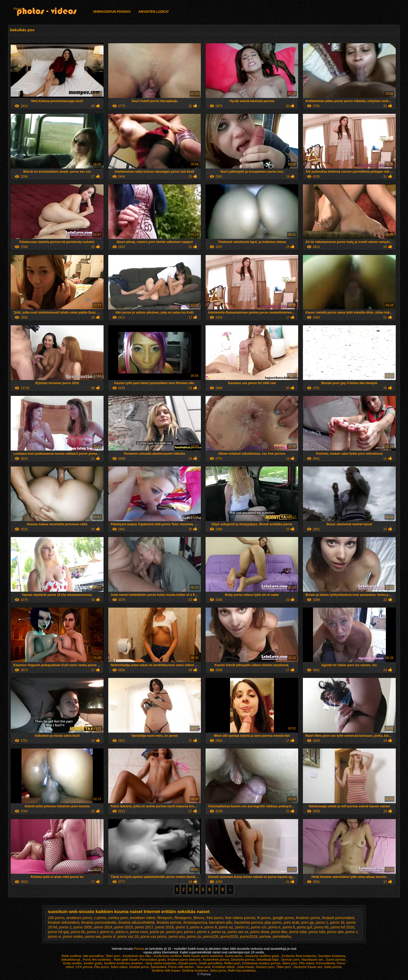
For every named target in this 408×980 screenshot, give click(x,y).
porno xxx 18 (128, 937)
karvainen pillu (221, 922)
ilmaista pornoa (169, 922)
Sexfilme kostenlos (195, 971)
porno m (107, 932)
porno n (122, 932)
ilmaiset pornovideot (338, 918)
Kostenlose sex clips (137, 956)
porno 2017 (144, 927)
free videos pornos (240, 918)
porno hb (321, 927)
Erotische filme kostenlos (299, 956)
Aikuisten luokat (154, 12)
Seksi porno (218, 971)
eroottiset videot (142, 918)
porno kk (78, 932)
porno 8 (211, 927)
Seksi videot (119, 967)
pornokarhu (282, 937)
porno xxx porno (154, 937)
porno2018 (229, 937)
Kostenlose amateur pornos (261, 963)
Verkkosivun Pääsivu (112, 12)
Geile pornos (333, 967)
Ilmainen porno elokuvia (184, 960)
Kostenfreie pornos (216, 960)
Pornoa (19, 9)
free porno (215, 918)
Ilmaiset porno (139, 967)
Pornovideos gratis (153, 960)
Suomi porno (234, 956)
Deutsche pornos (243, 960)
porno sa (219, 932)
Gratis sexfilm (72, 963)
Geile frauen (246, 967)
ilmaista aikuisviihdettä (136, 922)
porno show (260, 932)
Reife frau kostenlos (242, 971)
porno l (93, 932)
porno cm (259, 927)
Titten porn (113, 956)
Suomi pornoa (336, 960)
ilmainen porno (308, 918)
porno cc (242, 927)
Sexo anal (203, 967)
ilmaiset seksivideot (64, 922)
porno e (274, 927)
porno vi (54, 937)
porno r (190, 932)
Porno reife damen (182, 967)
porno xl (109, 937)
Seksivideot (159, 967)
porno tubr (317, 932)
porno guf (305, 927)
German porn (291, 960)
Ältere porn (290, 963)
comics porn (118, 918)
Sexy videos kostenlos (161, 963)
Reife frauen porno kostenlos (203, 956)
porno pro (174, 932)
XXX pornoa (84, 967)
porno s (203, 932)
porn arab (291, 922)
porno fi (289, 927)
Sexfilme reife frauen (166, 971)
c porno (100, 918)
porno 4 (196, 927)
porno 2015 (123, 927)
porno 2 (65, 927)
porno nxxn (139, 932)
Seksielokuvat (71, 960)
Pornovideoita (325, 963)
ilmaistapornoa (195, 922)
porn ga (307, 922)
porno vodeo (73, 937)
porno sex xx (238, 932)
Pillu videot (307, 963)
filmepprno (183, 918)
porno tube (298, 932)
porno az (226, 927)
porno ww (93, 937)
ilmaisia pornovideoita (99, 922)
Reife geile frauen (126, 960)
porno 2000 (83, 927)
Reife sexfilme (71, 956)
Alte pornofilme (93, 956)
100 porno (56, 918)
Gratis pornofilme (211, 963)
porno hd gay (58, 932)
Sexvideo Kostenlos (332, 956)
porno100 (211, 937)
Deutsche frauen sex (308, 967)
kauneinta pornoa (248, 922)
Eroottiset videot (224, 967)
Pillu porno (102, 967)
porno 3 (182, 927)
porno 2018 (165, 927)
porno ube (335, 932)
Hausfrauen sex (313, 960)
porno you (177, 937)
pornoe (265, 937)
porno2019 (249, 937)
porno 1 (322, 922)
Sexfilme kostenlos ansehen (124, 963)
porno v (352, 932)
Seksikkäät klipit (268, 960)
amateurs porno (79, 918)
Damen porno (188, 963)
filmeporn (165, 918)
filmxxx (199, 918)
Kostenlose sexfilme (168, 956)
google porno (283, 918)
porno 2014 (103, 927)
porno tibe (279, 932)
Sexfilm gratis (93, 963)
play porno (273, 922)
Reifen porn (232, 963)
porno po (157, 932)
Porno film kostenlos (97, 960)
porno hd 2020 (342, 927)
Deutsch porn (265, 967)
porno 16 (337, 922)
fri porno (264, 918)
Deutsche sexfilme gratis (263, 956)
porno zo (194, 937)
